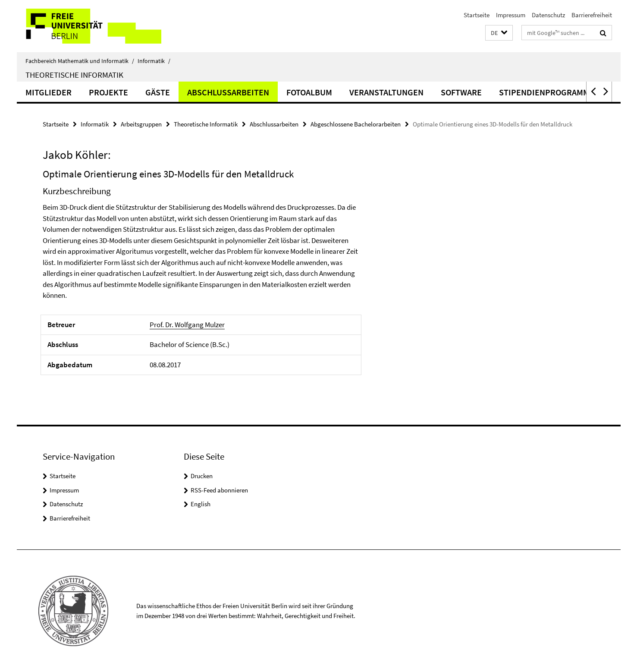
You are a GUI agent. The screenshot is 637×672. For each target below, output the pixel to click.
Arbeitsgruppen (141, 124)
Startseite (477, 15)
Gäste (158, 92)
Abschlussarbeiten (228, 92)
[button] (499, 33)
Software (461, 92)
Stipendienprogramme (547, 92)
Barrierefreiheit (592, 15)
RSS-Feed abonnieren (219, 490)
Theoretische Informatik (74, 75)
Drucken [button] (202, 476)
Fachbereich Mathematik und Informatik (80, 61)
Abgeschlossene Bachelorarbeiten (356, 124)
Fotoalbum (309, 92)
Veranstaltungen (386, 92)
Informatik (154, 61)
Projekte (108, 92)
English (201, 504)
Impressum (511, 15)
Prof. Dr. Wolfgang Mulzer (187, 325)
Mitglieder (49, 92)
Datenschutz (548, 15)
